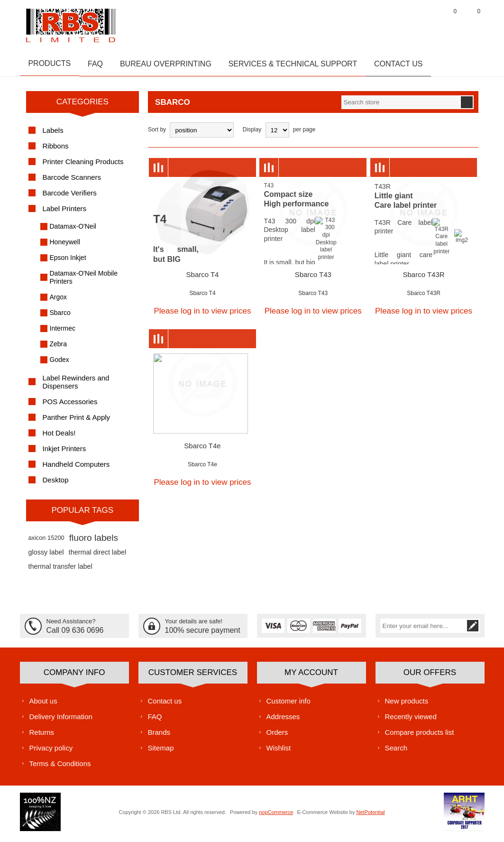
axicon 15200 (46, 542)
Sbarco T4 (203, 279)
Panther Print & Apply (77, 421)
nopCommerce (276, 816)
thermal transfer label (60, 571)
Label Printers (65, 213)
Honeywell (65, 246)
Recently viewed (411, 720)
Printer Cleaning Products (83, 166)
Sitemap (161, 752)
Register (402, 23)
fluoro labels (94, 542)
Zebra (59, 348)
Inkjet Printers (64, 453)
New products (407, 705)
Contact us (165, 705)
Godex (60, 364)
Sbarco (60, 317)
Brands (159, 736)
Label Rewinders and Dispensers (76, 386)
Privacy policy (51, 752)
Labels (53, 134)
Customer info (289, 705)
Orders (277, 736)
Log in (425, 23)
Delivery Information (61, 720)
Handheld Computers (76, 468)
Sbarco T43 (313, 279)
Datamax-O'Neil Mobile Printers (84, 282)
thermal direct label (98, 556)
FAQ (155, 720)
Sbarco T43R (424, 279)
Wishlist (279, 752)
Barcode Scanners (72, 181)
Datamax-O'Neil (73, 231)
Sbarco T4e (202, 450)
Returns (42, 736)
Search (396, 752)
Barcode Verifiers (70, 197)
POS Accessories (70, 406)
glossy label (46, 556)
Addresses (283, 720)
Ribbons (56, 150)
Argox (59, 301)
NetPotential (371, 816)
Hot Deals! (59, 437)
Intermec (63, 333)
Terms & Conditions (60, 767)
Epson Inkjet (68, 262)
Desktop (56, 484)
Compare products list (420, 736)
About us (43, 705)
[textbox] (401, 106)
